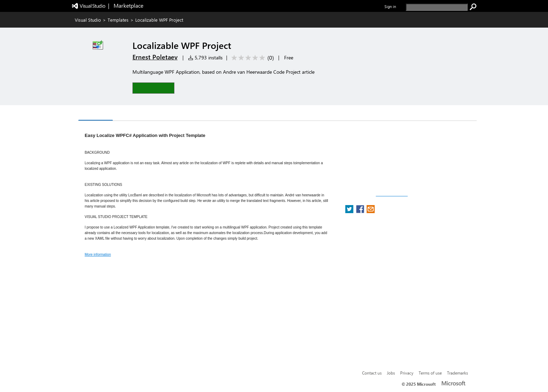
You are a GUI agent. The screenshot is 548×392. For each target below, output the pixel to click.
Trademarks (457, 373)
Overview (96, 113)
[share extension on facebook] (361, 211)
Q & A (126, 114)
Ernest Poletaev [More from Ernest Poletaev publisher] (155, 57)
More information (98, 255)
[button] (153, 88)
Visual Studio (88, 20)
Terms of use (430, 373)
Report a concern (392, 194)
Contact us (372, 373)
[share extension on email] (371, 211)
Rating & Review (164, 114)
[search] (437, 7)
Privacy (407, 373)
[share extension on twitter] (350, 211)
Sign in (390, 6)
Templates (118, 20)
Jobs (391, 373)
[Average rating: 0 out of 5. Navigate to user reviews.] (251, 58)
